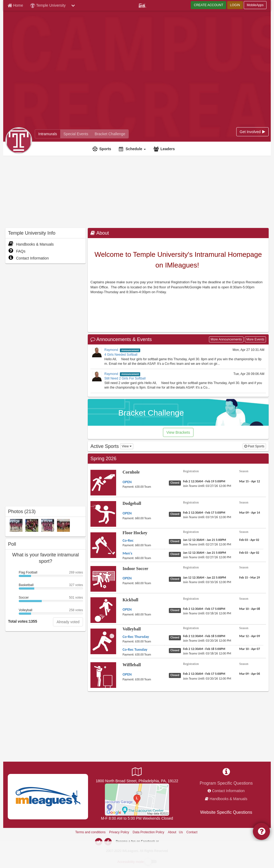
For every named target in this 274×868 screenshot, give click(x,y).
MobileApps (255, 5)
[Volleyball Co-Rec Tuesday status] (176, 650)
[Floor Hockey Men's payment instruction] (143, 558)
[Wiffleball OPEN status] (176, 675)
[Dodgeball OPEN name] (127, 513)
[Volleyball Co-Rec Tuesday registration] (204, 649)
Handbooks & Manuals (31, 244)
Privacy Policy (119, 832)
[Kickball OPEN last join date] (207, 613)
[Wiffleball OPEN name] (127, 674)
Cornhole (131, 472)
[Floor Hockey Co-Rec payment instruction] (143, 545)
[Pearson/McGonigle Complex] (137, 799)
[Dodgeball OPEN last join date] (207, 517)
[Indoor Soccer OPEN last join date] (207, 582)
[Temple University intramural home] (48, 134)
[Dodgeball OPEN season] (250, 513)
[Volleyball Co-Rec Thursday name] (136, 637)
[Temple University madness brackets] (110, 134)
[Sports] (102, 149)
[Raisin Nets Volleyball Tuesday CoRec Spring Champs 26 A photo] (48, 525)
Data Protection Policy (149, 832)
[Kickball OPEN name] (127, 609)
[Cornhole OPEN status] (176, 483)
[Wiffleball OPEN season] (250, 674)
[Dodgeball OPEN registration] (204, 513)
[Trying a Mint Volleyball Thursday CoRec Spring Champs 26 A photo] (16, 525)
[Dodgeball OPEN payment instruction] (143, 518)
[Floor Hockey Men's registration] (205, 553)
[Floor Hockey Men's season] (249, 553)
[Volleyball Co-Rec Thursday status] (176, 637)
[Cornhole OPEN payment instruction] (143, 487)
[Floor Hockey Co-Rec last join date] (207, 544)
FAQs (17, 251)
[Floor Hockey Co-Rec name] (128, 540)
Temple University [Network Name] (48, 6)
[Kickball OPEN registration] (204, 609)
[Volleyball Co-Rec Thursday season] (250, 636)
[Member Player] (142, 5)
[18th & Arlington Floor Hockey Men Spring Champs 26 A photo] (63, 525)
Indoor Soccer (135, 569)
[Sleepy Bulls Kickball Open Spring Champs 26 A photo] (32, 525)
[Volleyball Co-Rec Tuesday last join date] (207, 653)
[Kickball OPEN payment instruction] (143, 614)
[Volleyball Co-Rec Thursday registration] (204, 636)
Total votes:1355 (23, 621)
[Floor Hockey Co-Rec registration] (205, 540)
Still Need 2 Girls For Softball (125, 378)
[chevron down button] (73, 5)
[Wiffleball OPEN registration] (204, 674)
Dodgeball (132, 503)
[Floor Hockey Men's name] (127, 553)
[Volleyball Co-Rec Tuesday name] (135, 649)
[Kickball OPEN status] (176, 610)
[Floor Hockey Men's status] (176, 554)
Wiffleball (132, 665)
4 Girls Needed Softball (121, 355)
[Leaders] (165, 149)
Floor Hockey (135, 533)
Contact (192, 832)
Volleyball (132, 629)
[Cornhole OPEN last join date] (207, 486)
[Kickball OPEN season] (250, 609)
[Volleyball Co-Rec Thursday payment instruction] (143, 641)
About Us (175, 832)
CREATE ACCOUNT (208, 5)
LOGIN (235, 5)
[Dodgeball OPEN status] (176, 514)
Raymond (111, 350)
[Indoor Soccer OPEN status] (176, 579)
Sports (105, 149)
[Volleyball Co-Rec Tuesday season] (250, 649)
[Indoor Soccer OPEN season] (250, 578)
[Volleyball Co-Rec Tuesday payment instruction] (143, 654)
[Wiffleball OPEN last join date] (207, 679)
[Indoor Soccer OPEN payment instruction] (143, 583)
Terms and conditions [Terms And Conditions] (90, 832)
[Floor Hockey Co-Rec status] (176, 541)
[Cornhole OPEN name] (127, 482)
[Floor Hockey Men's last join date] (207, 557)
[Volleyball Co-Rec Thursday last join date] (207, 641)
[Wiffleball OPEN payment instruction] (143, 679)
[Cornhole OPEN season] (250, 481)
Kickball (130, 600)
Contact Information (28, 258)
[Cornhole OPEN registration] (204, 481)
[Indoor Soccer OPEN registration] (205, 578)
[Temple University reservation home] (76, 134)
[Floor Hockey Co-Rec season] (249, 540)
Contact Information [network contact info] (228, 791)
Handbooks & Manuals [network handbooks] (228, 799)
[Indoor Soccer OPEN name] (127, 578)
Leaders (168, 149)
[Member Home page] (15, 5)
